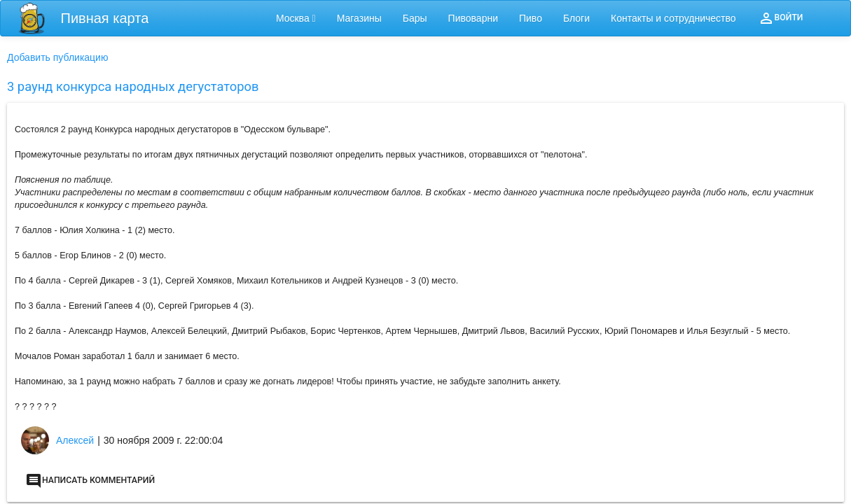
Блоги (576, 18)
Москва (296, 18)
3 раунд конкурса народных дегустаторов (133, 86)
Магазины (359, 18)
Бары (415, 18)
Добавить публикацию (57, 57)
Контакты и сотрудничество (673, 18)
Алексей (75, 440)
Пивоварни (473, 18)
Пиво (531, 18)
